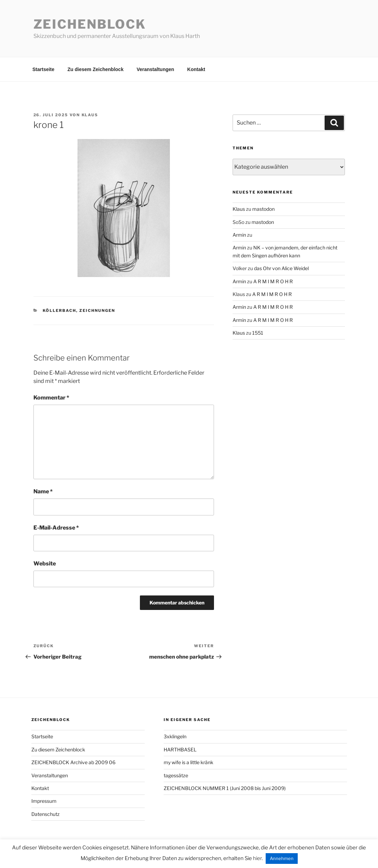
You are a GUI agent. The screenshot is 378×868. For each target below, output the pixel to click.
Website (45, 564)
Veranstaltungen (155, 69)
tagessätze (176, 775)
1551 (258, 333)
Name (43, 491)
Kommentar (51, 398)
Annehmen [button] (282, 858)
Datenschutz (45, 814)
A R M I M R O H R (273, 281)
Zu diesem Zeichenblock (96, 69)
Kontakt (196, 69)
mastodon (263, 209)
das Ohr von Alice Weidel (281, 268)
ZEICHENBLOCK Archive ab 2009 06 (73, 762)
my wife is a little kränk (188, 762)
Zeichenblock (90, 24)
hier (257, 858)
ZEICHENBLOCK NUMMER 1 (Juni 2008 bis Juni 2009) (225, 788)
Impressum (44, 801)
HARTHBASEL (180, 749)
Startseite (43, 69)
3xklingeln (175, 736)
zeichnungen (97, 310)
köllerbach (59, 310)
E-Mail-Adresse (56, 528)
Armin (239, 235)
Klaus (90, 115)
